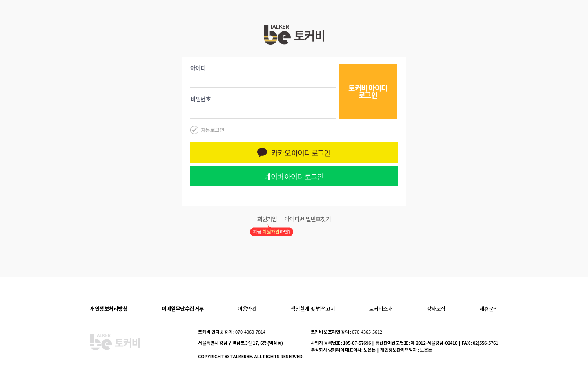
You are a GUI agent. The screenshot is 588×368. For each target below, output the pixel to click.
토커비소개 (381, 309)
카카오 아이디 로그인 (294, 153)
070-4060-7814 (250, 332)
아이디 (198, 68)
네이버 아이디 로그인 (294, 176)
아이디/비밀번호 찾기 (308, 219)
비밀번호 (200, 99)
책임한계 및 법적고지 (313, 309)
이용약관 (247, 309)
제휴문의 (489, 309)
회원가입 (267, 219)
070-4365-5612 (367, 332)
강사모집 (436, 309)
